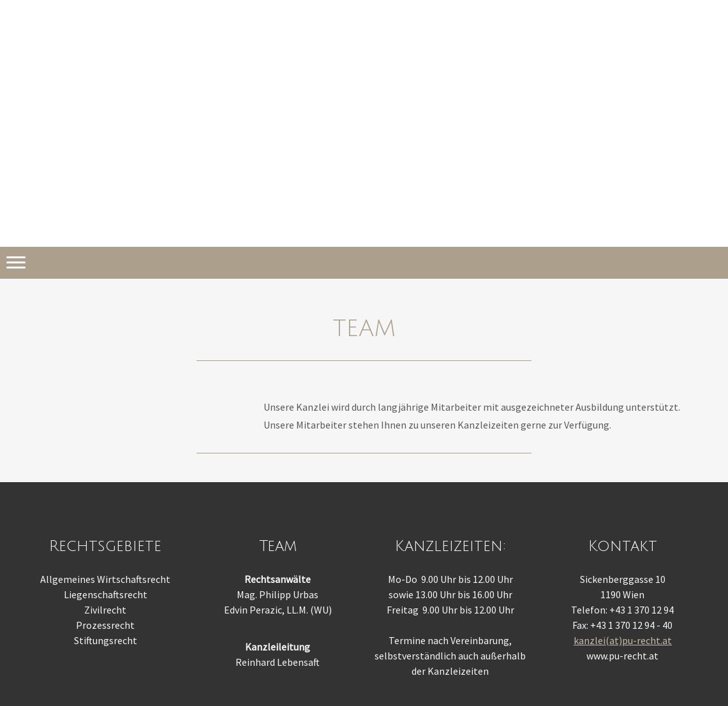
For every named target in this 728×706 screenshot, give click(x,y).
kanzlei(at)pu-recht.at (623, 640)
